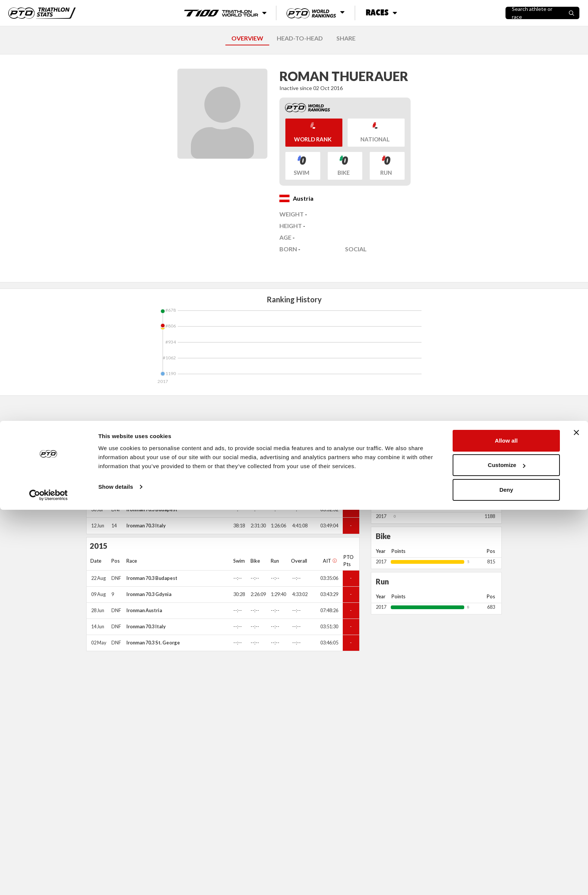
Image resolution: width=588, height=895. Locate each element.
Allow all (506, 826)
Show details (116, 872)
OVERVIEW (247, 38)
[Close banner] (576, 818)
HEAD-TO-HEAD (300, 38)
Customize (507, 851)
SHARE (346, 38)
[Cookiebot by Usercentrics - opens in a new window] (49, 880)
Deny (506, 875)
